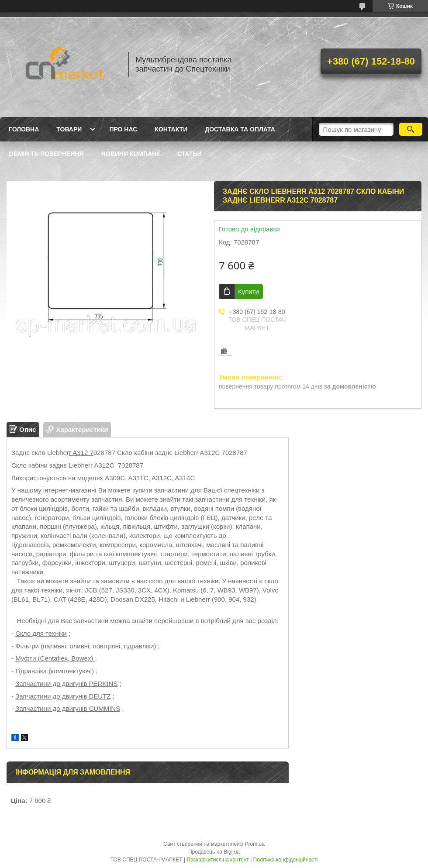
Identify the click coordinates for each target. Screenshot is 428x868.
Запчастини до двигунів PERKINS (66, 684)
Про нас (123, 129)
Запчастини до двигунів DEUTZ (63, 696)
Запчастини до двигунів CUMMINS (68, 708)
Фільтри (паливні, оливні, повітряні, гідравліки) (86, 646)
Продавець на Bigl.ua (214, 852)
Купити (249, 291)
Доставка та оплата (240, 129)
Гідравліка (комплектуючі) (55, 671)
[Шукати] (411, 129)
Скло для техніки (41, 633)
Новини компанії (131, 154)
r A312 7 (81, 453)
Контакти (171, 129)
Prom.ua (255, 844)
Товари (69, 129)
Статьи (190, 154)
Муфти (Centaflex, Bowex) (55, 658)
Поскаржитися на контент (217, 860)
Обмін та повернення (46, 154)
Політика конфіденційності (286, 860)
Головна (24, 129)
